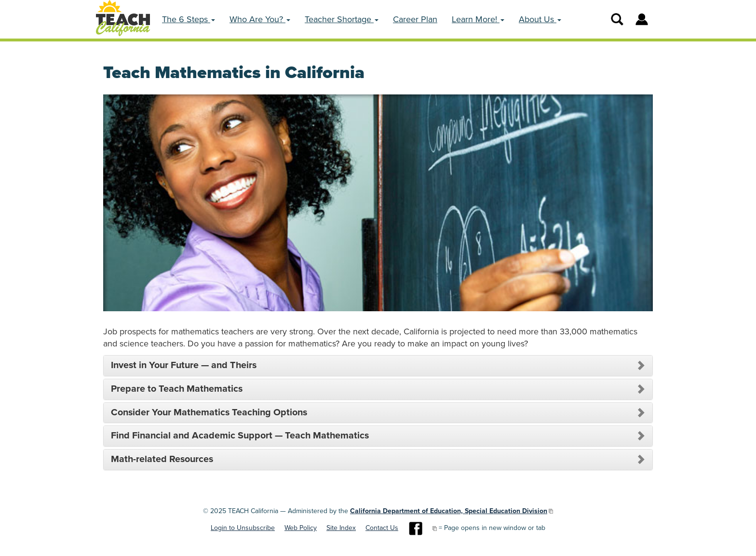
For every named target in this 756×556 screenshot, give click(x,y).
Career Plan (415, 19)
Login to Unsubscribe (243, 528)
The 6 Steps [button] (189, 19)
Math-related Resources (162, 460)
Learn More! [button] (478, 19)
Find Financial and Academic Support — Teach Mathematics (240, 436)
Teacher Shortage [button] (342, 19)
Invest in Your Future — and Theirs (184, 366)
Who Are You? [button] (260, 19)
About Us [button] (540, 19)
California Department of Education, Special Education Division (449, 511)
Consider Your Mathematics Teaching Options (209, 413)
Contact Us (382, 528)
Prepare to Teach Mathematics (177, 389)
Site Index (341, 528)
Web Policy (301, 528)
